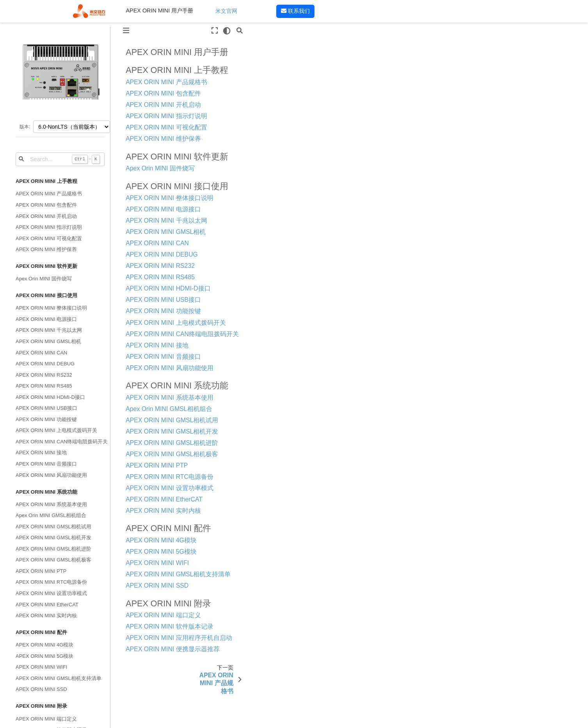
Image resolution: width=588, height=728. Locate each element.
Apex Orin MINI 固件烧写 (44, 279)
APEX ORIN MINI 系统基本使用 (51, 504)
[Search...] (60, 159)
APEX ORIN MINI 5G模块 (44, 656)
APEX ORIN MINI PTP (41, 571)
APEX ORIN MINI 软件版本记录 (169, 626)
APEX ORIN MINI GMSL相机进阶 (53, 549)
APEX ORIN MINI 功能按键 (46, 419)
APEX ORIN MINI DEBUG (45, 364)
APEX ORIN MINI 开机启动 (46, 216)
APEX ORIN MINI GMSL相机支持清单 (59, 678)
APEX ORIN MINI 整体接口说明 (51, 308)
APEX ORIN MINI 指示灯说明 (49, 227)
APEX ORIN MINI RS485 (44, 386)
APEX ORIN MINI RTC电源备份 (51, 582)
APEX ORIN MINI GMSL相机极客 (53, 560)
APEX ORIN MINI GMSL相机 (48, 341)
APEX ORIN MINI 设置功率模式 (51, 593)
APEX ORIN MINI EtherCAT (47, 605)
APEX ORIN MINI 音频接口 (46, 464)
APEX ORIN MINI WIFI (41, 667)
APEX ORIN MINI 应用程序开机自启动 (179, 638)
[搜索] (239, 31)
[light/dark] (227, 31)
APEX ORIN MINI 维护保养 (46, 249)
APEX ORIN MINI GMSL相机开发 (53, 538)
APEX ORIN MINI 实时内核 (46, 616)
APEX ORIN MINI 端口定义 (46, 719)
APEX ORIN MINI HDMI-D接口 (50, 397)
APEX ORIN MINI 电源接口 (46, 319)
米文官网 (226, 11)
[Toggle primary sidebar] (126, 31)
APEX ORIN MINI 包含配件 (46, 205)
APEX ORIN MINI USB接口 (46, 408)
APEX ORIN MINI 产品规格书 (49, 194)
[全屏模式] (215, 31)
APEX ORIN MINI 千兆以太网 (49, 330)
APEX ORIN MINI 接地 (41, 453)
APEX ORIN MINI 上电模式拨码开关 (56, 430)
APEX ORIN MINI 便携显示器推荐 (172, 649)
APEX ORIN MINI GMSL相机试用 (53, 527)
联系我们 (295, 11)
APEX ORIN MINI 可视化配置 (49, 238)
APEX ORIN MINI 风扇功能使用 (51, 475)
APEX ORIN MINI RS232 (44, 375)
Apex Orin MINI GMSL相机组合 (51, 515)
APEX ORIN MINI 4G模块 (44, 645)
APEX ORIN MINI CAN (41, 353)
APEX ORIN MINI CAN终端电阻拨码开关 (62, 442)
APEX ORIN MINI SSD (41, 689)
